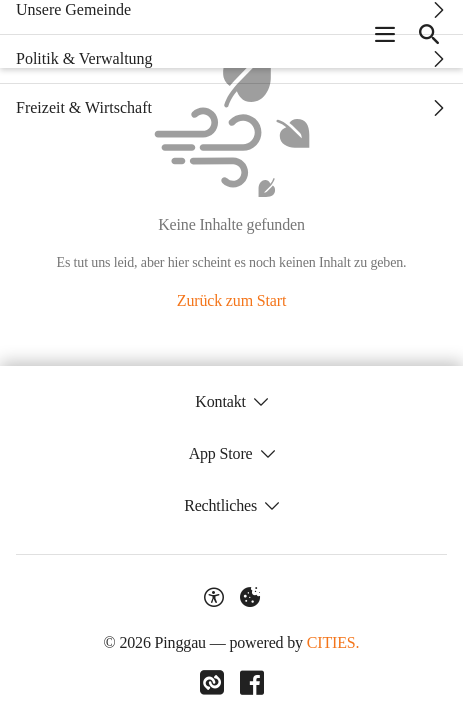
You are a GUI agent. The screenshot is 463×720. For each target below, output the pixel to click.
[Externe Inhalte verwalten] (250, 597)
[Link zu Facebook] (252, 683)
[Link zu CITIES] (212, 683)
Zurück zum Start (231, 300)
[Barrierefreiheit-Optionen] (214, 597)
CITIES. (333, 642)
